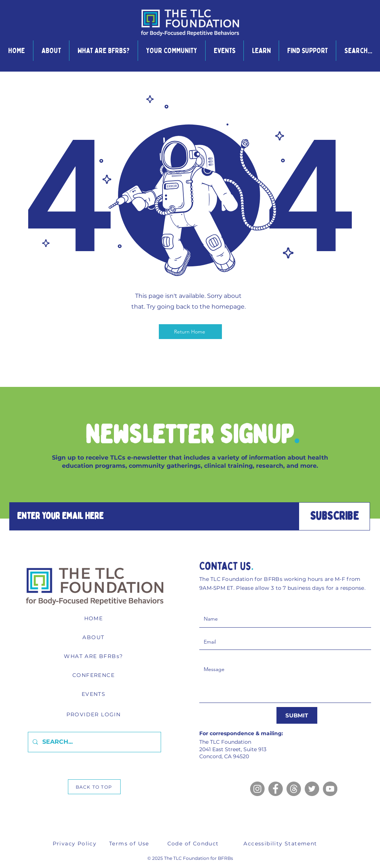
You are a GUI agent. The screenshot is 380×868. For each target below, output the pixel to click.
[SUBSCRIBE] (334, 516)
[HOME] (94, 618)
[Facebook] (276, 789)
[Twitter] (312, 789)
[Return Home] (190, 332)
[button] (51, 51)
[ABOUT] (94, 637)
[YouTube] (330, 789)
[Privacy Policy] (75, 844)
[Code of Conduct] (194, 844)
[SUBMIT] (297, 715)
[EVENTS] (94, 694)
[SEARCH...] (94, 742)
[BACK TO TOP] (94, 787)
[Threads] (294, 789)
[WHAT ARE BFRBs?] (94, 656)
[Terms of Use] (130, 844)
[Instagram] (257, 789)
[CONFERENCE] (94, 675)
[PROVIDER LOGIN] (94, 714)
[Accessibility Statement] (281, 844)
